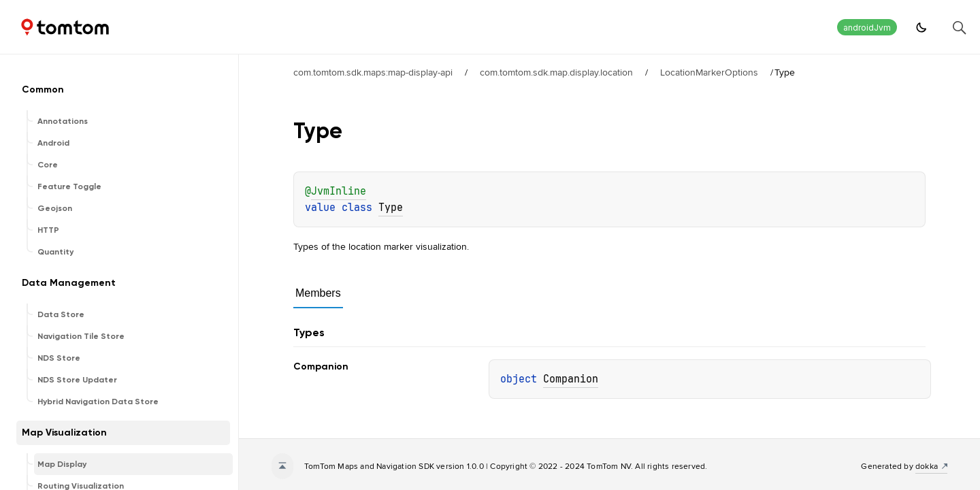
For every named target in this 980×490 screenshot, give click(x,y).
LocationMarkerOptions (709, 72)
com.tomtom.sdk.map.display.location (556, 72)
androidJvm (867, 28)
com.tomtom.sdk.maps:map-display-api (373, 72)
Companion (571, 379)
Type (391, 208)
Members (318, 293)
